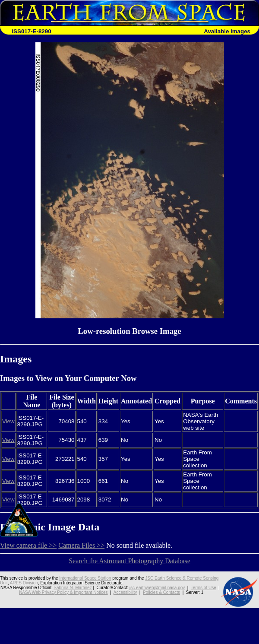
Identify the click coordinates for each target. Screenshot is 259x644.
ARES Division (24, 583)
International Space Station (85, 578)
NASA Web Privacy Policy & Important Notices (63, 592)
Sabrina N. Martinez (73, 588)
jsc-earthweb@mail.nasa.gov (157, 588)
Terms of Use (204, 588)
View (8, 421)
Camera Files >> (81, 545)
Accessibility (125, 592)
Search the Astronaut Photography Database (129, 561)
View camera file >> (28, 545)
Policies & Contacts (161, 592)
